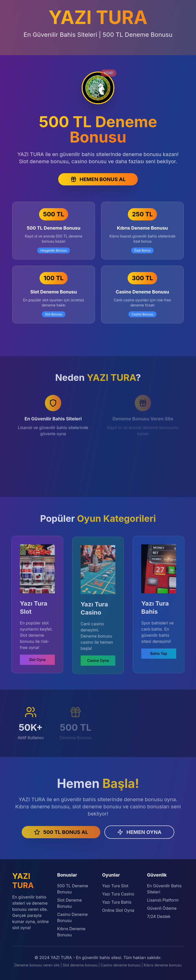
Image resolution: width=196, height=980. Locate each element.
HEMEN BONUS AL (98, 179)
